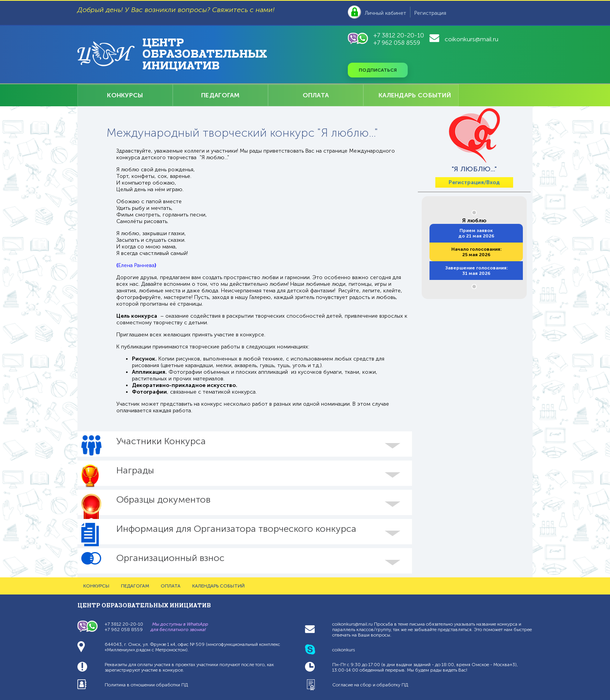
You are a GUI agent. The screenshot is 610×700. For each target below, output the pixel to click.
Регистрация (430, 13)
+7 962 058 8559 (397, 43)
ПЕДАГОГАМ (220, 95)
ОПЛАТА (316, 95)
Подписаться (378, 70)
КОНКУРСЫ (125, 95)
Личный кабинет (386, 13)
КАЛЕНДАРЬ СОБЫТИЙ (415, 95)
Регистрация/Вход (474, 182)
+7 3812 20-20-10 (399, 35)
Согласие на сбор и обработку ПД (370, 685)
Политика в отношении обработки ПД (146, 685)
